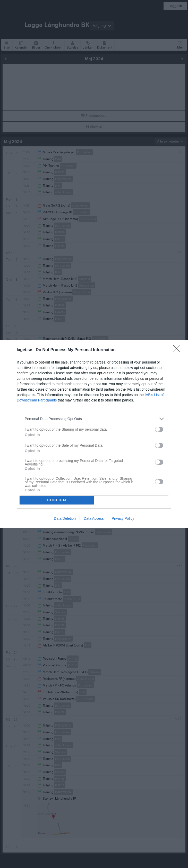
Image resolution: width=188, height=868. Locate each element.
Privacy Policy (123, 518)
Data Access (94, 518)
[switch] (159, 429)
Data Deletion (65, 518)
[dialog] (94, 434)
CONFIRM (57, 500)
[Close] (178, 350)
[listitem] (94, 419)
